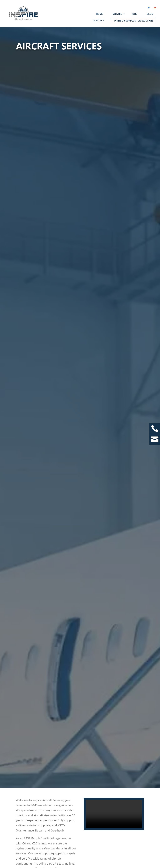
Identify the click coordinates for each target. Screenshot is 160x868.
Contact (98, 20)
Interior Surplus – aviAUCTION (133, 21)
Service (117, 14)
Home (99, 14)
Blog (150, 14)
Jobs (134, 14)
